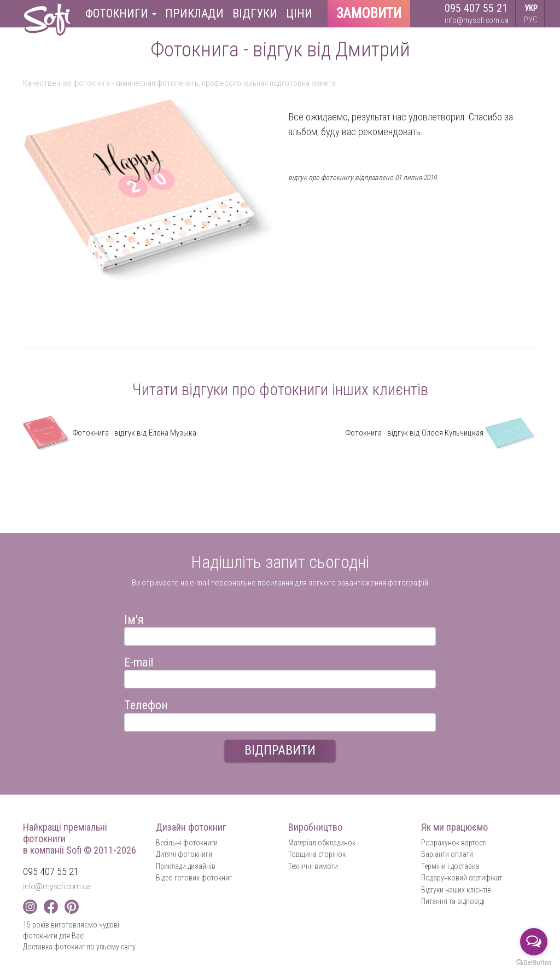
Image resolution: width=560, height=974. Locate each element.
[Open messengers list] (534, 942)
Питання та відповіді (453, 901)
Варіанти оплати (447, 854)
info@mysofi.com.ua (477, 20)
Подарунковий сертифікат (462, 878)
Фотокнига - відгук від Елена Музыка (110, 433)
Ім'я (134, 618)
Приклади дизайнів (186, 866)
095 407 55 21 (476, 8)
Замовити (369, 13)
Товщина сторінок (317, 854)
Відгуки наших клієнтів (456, 890)
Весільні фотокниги (187, 843)
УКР (531, 8)
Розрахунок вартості (454, 843)
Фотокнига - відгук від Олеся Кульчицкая (441, 433)
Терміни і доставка (450, 866)
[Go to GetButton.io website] (534, 963)
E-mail (139, 661)
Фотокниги (121, 13)
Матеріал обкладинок (322, 843)
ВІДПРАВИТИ (280, 750)
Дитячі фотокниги (184, 854)
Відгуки (255, 13)
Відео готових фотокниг (194, 878)
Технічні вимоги (313, 866)
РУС (531, 20)
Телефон (146, 703)
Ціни (299, 13)
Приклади (194, 13)
